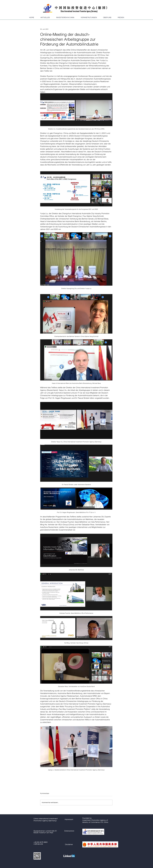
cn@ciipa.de (38, 844)
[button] (45, 18)
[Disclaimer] (69, 845)
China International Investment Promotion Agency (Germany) (46, 820)
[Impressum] (69, 820)
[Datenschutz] (69, 831)
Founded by (87, 818)
